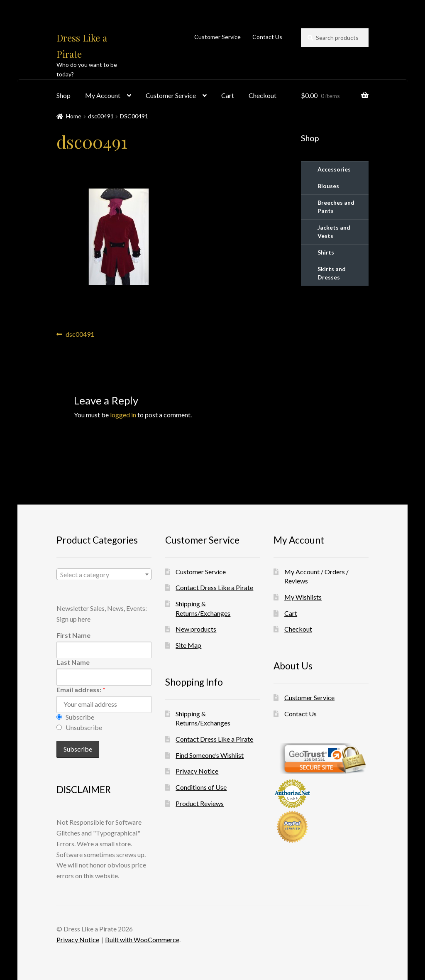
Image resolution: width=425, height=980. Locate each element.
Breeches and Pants (336, 207)
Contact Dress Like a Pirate (214, 587)
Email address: (81, 690)
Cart (228, 95)
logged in (123, 415)
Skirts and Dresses (332, 273)
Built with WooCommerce (142, 940)
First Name (73, 635)
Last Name (73, 662)
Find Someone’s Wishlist (210, 755)
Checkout (263, 95)
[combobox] (104, 574)
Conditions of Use (201, 787)
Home (74, 116)
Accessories (334, 169)
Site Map (188, 645)
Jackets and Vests (334, 232)
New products (196, 629)
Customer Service (217, 37)
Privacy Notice (197, 771)
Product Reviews (200, 803)
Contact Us (267, 37)
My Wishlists (303, 597)
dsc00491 (101, 116)
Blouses (328, 186)
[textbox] (104, 575)
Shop (64, 95)
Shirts (326, 252)
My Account (103, 95)
